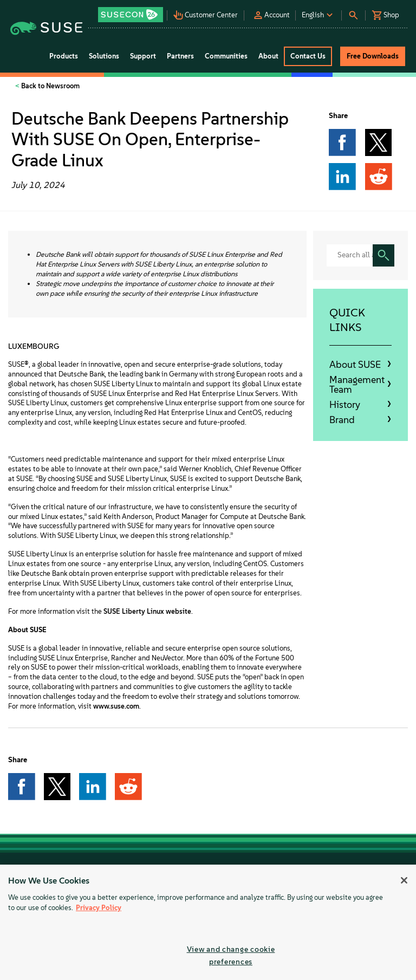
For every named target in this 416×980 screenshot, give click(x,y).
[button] (132, 11)
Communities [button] (226, 56)
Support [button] (143, 56)
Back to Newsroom (50, 86)
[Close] (404, 880)
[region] (208, 922)
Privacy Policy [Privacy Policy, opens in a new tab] (99, 908)
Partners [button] (180, 56)
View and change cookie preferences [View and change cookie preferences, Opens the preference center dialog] (231, 955)
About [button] (268, 56)
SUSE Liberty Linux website (147, 611)
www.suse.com (116, 706)
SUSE (16, 364)
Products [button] (64, 56)
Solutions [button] (104, 56)
